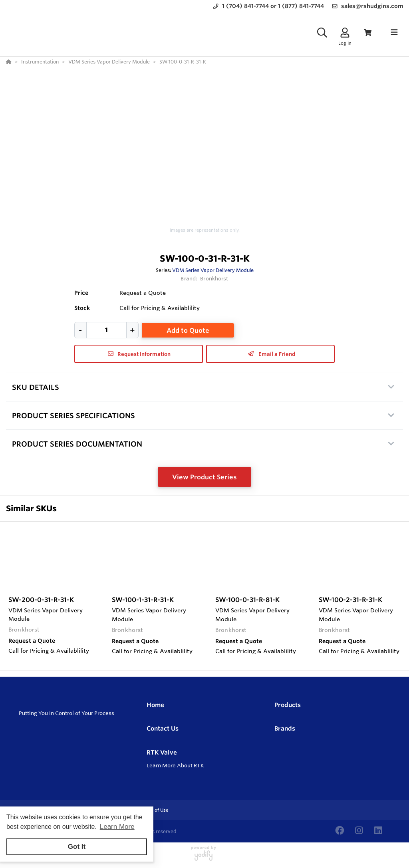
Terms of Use (154, 810)
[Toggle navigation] (394, 32)
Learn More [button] (117, 827)
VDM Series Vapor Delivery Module (213, 270)
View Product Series (204, 477)
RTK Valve (162, 752)
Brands (285, 728)
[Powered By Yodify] (204, 857)
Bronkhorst (214, 278)
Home (155, 705)
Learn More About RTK (175, 765)
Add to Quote (188, 330)
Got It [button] (77, 847)
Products (288, 705)
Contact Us (163, 728)
